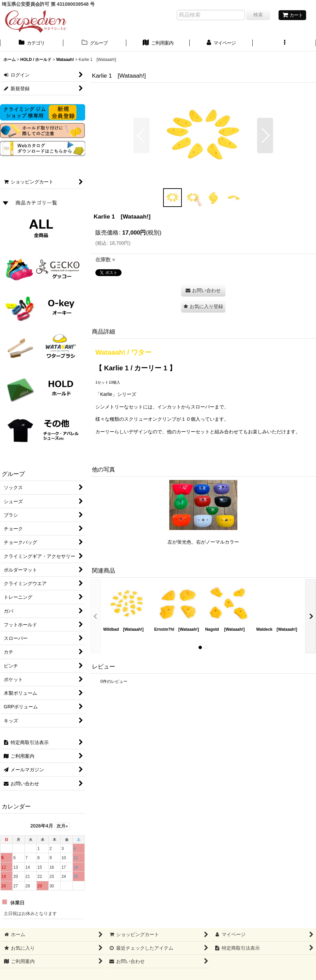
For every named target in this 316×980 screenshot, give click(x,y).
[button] (284, 44)
